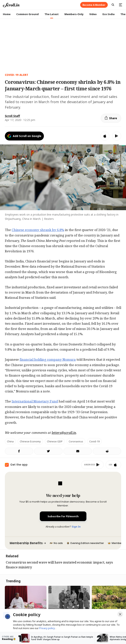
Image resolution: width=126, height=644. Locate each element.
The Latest (52, 14)
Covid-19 (94, 441)
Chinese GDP (55, 441)
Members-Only (74, 14)
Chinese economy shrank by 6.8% (38, 230)
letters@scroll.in (64, 433)
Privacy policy (47, 628)
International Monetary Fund (35, 401)
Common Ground (27, 14)
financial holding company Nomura (48, 359)
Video (93, 14)
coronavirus (76, 441)
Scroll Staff (12, 116)
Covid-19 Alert (17, 75)
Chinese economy (30, 441)
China (10, 441)
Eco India (109, 14)
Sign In (76, 527)
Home (7, 14)
